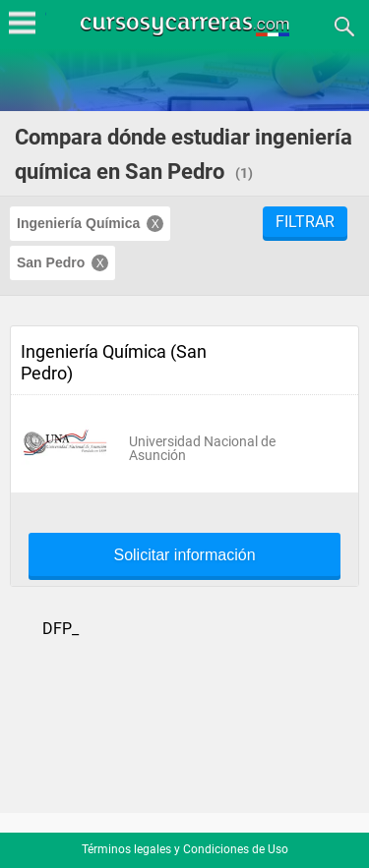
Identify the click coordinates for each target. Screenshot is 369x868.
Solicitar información (184, 555)
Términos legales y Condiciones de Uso (185, 849)
